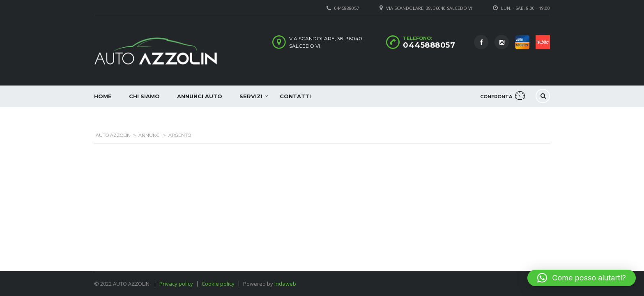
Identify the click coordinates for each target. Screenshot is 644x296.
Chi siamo (144, 96)
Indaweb (285, 284)
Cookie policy (218, 284)
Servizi (251, 96)
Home (103, 96)
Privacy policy (176, 284)
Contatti (295, 96)
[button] (582, 278)
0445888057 (429, 45)
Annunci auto (200, 96)
